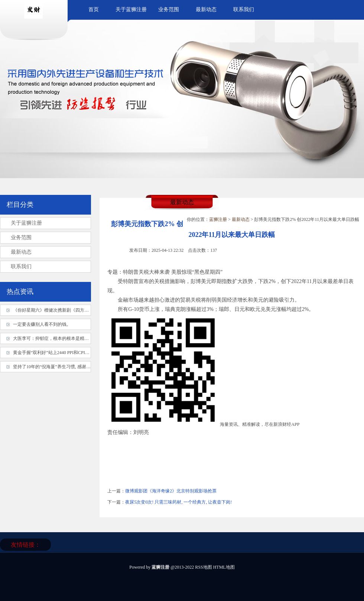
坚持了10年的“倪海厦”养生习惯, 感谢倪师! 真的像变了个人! (72, 367)
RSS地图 (203, 567)
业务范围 (169, 9)
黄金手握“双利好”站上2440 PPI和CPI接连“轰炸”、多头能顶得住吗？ (80, 353)
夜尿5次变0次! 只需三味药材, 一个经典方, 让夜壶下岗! (178, 502)
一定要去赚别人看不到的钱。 (42, 324)
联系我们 (244, 9)
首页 (94, 9)
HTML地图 (224, 567)
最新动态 (206, 9)
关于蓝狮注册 (131, 9)
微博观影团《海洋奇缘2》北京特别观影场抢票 (171, 491)
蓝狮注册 (218, 219)
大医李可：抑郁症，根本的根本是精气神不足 (58, 338)
